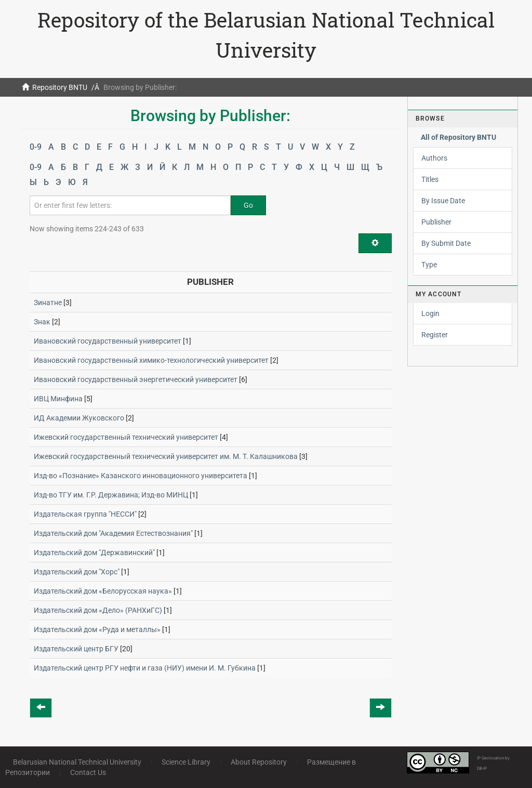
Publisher (436, 222)
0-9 (36, 147)
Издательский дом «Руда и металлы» (97, 629)
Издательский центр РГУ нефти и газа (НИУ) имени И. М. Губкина (145, 668)
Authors (434, 158)
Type (429, 265)
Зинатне (48, 303)
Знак (42, 322)
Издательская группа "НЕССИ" (85, 514)
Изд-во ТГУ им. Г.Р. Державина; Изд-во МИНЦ (111, 495)
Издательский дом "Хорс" (77, 572)
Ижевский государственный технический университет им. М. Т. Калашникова (166, 456)
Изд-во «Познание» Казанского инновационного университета (141, 476)
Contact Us (88, 772)
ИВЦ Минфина (58, 399)
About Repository (259, 762)
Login (430, 313)
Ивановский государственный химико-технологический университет (151, 360)
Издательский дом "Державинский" (94, 553)
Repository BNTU (60, 87)
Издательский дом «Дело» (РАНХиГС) (98, 610)
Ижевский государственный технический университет (126, 437)
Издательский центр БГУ (76, 649)
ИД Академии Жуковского (79, 418)
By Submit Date (446, 243)
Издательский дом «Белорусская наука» (103, 591)
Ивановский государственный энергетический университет (136, 379)
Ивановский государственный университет (108, 341)
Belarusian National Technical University (77, 762)
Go (248, 205)
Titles (430, 179)
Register (435, 335)
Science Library (186, 762)
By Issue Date (443, 201)
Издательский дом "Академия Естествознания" (113, 533)
